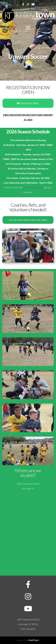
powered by (28, 640)
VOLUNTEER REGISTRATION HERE (28, 220)
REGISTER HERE (28, 103)
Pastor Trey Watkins (33, 187)
